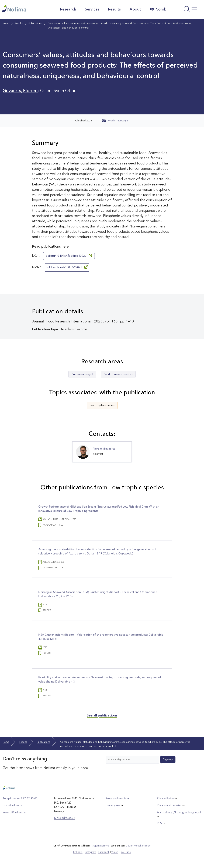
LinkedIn (78, 852)
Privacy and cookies (170, 806)
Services (92, 9)
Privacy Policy (165, 799)
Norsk (158, 9)
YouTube (126, 852)
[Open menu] (186, 10)
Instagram (90, 852)
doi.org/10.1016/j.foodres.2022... (69, 256)
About (135, 9)
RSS (159, 823)
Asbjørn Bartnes (100, 846)
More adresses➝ (65, 818)
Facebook (104, 852)
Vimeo (115, 852)
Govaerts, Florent (20, 91)
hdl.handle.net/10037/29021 (67, 267)
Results (114, 9)
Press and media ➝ (117, 799)
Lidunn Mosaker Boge (138, 846)
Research (68, 9)
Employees (113, 806)
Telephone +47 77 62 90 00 (20, 799)
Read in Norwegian (116, 121)
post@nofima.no (13, 806)
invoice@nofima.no (14, 812)
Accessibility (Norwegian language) (179, 812)
